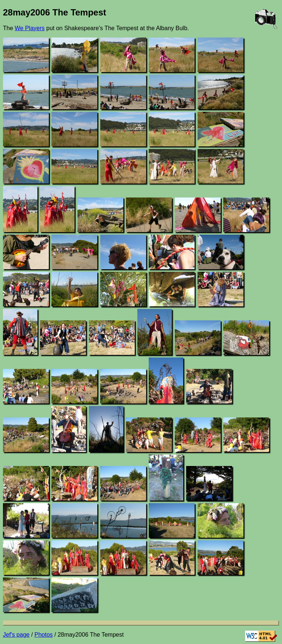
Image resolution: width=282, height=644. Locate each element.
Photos (44, 635)
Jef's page (16, 635)
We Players (30, 28)
